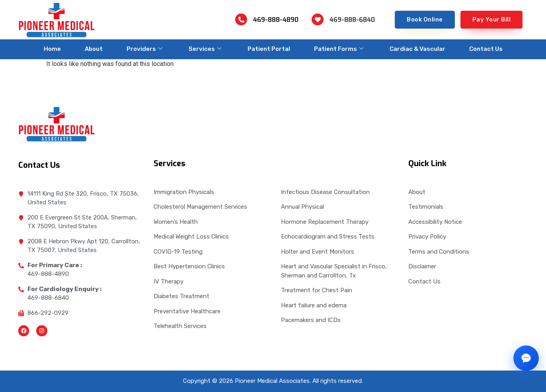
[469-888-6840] (318, 19)
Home (52, 49)
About (94, 49)
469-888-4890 (276, 20)
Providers (144, 49)
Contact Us (486, 49)
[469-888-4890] (241, 19)
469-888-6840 (352, 20)
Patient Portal (269, 49)
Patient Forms (339, 49)
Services (205, 49)
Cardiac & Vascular (417, 49)
